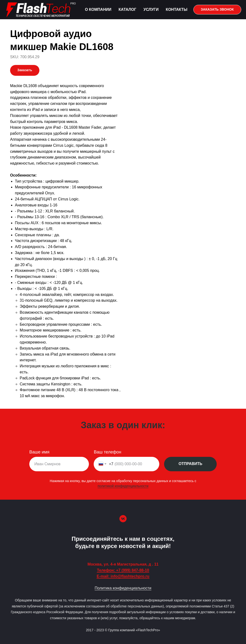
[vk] (123, 519)
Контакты (177, 10)
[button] (217, 10)
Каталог (127, 10)
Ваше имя (39, 452)
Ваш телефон (107, 452)
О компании (98, 10)
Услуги (151, 10)
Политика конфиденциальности (123, 588)
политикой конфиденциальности (123, 486)
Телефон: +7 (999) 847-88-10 (123, 570)
